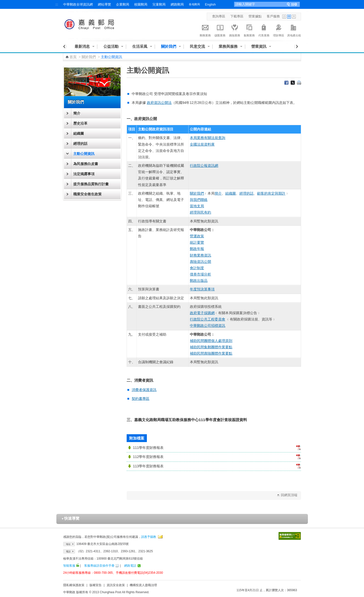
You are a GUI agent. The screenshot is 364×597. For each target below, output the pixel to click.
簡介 (77, 113)
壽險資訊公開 (200, 262)
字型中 (289, 17)
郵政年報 (197, 249)
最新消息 (82, 46)
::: (57, 4)
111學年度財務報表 (148, 448)
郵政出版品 (199, 281)
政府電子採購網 (202, 313)
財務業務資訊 (200, 255)
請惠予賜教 (149, 537)
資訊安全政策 (116, 585)
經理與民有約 (200, 212)
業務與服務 (228, 46)
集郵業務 (249, 30)
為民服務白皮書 (86, 164)
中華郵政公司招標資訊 (208, 326)
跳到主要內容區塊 (3, 3)
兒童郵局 (159, 4)
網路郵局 (177, 4)
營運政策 (197, 236)
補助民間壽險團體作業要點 (211, 353)
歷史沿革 (80, 123)
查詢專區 (219, 16)
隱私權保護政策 (74, 585)
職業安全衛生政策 (87, 194)
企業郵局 (123, 4)
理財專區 (279, 30)
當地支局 (197, 206)
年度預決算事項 (202, 289)
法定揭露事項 (84, 174)
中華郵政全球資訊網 (78, 4)
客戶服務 (273, 16)
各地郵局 (194, 4)
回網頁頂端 (289, 495)
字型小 (284, 17)
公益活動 (111, 46)
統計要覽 (197, 242)
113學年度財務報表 (148, 466)
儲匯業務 (220, 30)
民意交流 (197, 46)
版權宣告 (96, 585)
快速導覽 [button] (71, 518)
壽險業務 (235, 30)
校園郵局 (141, 4)
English (210, 4)
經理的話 (80, 144)
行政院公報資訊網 (204, 166)
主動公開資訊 (84, 154)
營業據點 (255, 16)
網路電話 (130, 566)
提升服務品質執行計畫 (91, 184)
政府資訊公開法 (159, 103)
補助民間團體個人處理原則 (211, 341)
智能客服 (69, 566)
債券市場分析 (200, 274)
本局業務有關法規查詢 (208, 138)
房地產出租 (294, 30)
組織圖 (79, 133)
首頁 (73, 57)
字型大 (294, 17)
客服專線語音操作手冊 (99, 566)
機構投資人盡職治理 (143, 585)
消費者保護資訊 (144, 390)
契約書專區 (141, 399)
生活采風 (140, 46)
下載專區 (237, 16)
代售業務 (264, 30)
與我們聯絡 (199, 200)
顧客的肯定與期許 (271, 193)
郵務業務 (205, 30)
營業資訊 (259, 46)
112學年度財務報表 (148, 457)
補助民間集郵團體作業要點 (211, 347)
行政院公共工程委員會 (208, 319)
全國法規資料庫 (202, 144)
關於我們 (169, 46)
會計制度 (197, 268)
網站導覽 (104, 4)
